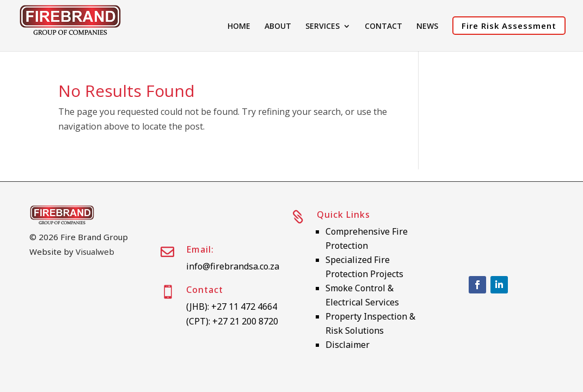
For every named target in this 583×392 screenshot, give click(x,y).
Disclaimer (348, 345)
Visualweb (95, 252)
